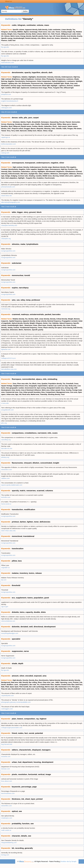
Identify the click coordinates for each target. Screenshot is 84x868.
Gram (46, 36)
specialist (16, 639)
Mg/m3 (26, 32)
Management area (63, 392)
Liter (53, 32)
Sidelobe (55, 323)
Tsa (64, 384)
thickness (16, 799)
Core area (74, 392)
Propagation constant (70, 321)
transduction (17, 510)
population (39, 598)
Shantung (11, 124)
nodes (21, 733)
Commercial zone (12, 392)
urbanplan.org (6, 239)
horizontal (33, 774)
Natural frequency (66, 323)
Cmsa (76, 384)
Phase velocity (49, 328)
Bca (37, 680)
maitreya (25, 314)
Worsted (53, 124)
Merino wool (49, 687)
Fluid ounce (43, 32)
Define (25, 11)
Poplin (29, 122)
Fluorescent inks (37, 83)
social (31, 733)
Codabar (43, 689)
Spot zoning (41, 388)
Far (30, 384)
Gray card (74, 83)
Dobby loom (32, 131)
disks (43, 612)
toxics (32, 573)
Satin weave (62, 126)
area (44, 676)
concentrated (46, 463)
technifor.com (6, 497)
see (20, 811)
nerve (26, 651)
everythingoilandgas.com (10, 633)
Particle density (31, 38)
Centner (16, 328)
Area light (51, 689)
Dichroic (70, 86)
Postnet (76, 682)
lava (20, 561)
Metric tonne (15, 36)
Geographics (24, 685)
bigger (20, 212)
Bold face (79, 685)
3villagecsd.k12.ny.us (8, 358)
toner (36, 522)
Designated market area (55, 388)
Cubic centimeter (54, 30)
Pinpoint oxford (17, 129)
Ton (74, 30)
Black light (46, 86)
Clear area (46, 682)
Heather (57, 685)
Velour (45, 131)
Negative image (43, 169)
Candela (8, 88)
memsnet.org (6, 309)
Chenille (59, 129)
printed (39, 799)
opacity (28, 72)
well (31, 627)
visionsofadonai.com (8, 621)
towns (30, 598)
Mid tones (24, 174)
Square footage (7, 386)
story (26, 212)
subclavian (17, 263)
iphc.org (4, 423)
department (28, 762)
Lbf (54, 36)
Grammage (34, 32)
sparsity (15, 491)
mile (45, 379)
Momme (77, 319)
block (39, 212)
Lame (16, 685)
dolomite (16, 627)
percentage (26, 787)
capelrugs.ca (6, 137)
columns (49, 491)
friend (14, 733)
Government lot (30, 388)
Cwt (49, 32)
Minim (44, 38)
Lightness (62, 86)
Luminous (70, 79)
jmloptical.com (6, 94)
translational (29, 536)
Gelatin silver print (66, 176)
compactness (18, 433)
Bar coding (33, 682)
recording (19, 848)
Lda (81, 682)
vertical (41, 774)
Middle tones (47, 176)
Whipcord (17, 126)
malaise (15, 573)
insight (56, 463)
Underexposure (67, 77)
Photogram (50, 79)
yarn (30, 118)
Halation (24, 77)
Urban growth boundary (32, 392)
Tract (63, 394)
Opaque (4, 83)
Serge (50, 131)
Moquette (40, 129)
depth (21, 664)
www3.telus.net (6, 196)
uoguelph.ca (5, 568)
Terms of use (77, 866)
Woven (33, 129)
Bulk (36, 319)
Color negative (31, 169)
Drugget (27, 129)
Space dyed (14, 687)
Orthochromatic (14, 174)
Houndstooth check (19, 689)
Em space (58, 328)
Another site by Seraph (69, 861)
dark (50, 72)
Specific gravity (38, 36)
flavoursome (17, 463)
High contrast (6, 79)
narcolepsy (24, 288)
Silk (56, 687)
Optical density (17, 323)
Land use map (63, 386)
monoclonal (17, 536)
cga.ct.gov (5, 607)
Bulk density (43, 30)
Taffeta (59, 124)
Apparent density (31, 30)
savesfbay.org (6, 440)
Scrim (37, 689)
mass (47, 25)
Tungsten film (58, 88)
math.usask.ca (6, 830)
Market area (35, 394)
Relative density (18, 319)
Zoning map (69, 388)
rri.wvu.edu (5, 403)
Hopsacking (54, 122)
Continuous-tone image (38, 88)
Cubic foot (12, 40)
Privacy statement (66, 866)
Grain (68, 325)
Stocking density (54, 394)
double (37, 612)
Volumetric (64, 38)
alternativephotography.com (11, 202)
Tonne (58, 32)
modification (30, 510)
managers (46, 750)
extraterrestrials (37, 314)
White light (16, 88)
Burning (4, 81)
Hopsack (26, 124)
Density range (16, 86)
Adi (20, 394)
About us (8, 1)
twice (22, 612)
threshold (16, 585)
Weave (40, 131)
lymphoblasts (32, 244)
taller (14, 212)
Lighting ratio (13, 83)
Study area (73, 386)
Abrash (70, 689)
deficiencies (45, 522)
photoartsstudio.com (8, 187)
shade (14, 664)
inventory (24, 573)
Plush (55, 126)
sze (18, 300)
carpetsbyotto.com (7, 696)
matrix (23, 491)
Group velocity (41, 321)
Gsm (15, 34)
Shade (76, 79)
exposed (38, 676)
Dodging (14, 176)
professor (36, 300)
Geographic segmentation (38, 386)
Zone (14, 384)
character (16, 836)
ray (37, 719)
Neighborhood (18, 386)
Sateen (74, 124)
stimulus (16, 244)
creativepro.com (7, 818)
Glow (44, 79)
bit (13, 848)
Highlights (32, 77)
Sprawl (51, 386)
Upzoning (64, 682)
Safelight (79, 81)
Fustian (35, 126)
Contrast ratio (23, 176)
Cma (21, 392)
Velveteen (16, 122)
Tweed (4, 131)
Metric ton (46, 34)
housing (37, 762)
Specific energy (7, 38)
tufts (21, 118)
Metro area (46, 390)
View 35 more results (9, 112)
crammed (16, 314)
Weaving (47, 129)
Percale (62, 122)
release (39, 573)
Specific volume (19, 30)
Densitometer (42, 77)
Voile (53, 129)
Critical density (62, 319)
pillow (14, 561)
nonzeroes (31, 491)
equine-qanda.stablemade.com (12, 485)
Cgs (50, 36)
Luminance (71, 81)
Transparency (60, 79)
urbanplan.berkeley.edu (9, 225)
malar (23, 244)
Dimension (28, 325)
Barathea (4, 126)
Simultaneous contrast (74, 171)
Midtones (73, 174)
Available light (59, 83)
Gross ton (50, 38)
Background (6, 682)
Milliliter (20, 32)
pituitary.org (5, 457)
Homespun (45, 122)
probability (16, 824)
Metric (21, 330)
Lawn (32, 124)
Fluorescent (37, 86)
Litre (39, 38)
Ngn (17, 394)
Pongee (70, 129)
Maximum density (59, 167)
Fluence (4, 40)
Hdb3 (57, 682)
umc (14, 300)
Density (26, 167)
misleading (52, 379)
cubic (14, 25)
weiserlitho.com (6, 806)
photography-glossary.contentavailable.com (16, 702)
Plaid (7, 687)
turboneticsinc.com (8, 63)
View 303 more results (10, 67)
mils (49, 433)
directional (38, 627)
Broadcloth (36, 122)
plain (14, 719)
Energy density (26, 36)
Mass (21, 325)
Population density (24, 34)
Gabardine (48, 126)
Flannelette (45, 124)
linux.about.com (7, 781)
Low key (34, 171)
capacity (29, 612)
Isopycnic (5, 321)
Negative (11, 81)
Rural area (26, 394)
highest (43, 719)
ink (23, 799)
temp (28, 300)
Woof (11, 126)
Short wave (42, 325)
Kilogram (5, 32)
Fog (76, 169)
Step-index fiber (61, 689)
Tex (26, 319)
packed (48, 314)
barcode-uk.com (7, 448)
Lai (55, 386)
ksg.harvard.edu (7, 744)
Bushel (76, 38)
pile (25, 118)
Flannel (68, 122)
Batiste (23, 122)
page (34, 787)
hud (20, 762)
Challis (38, 124)
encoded (29, 676)
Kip (74, 32)
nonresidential (29, 379)
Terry (8, 131)
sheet (27, 799)
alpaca (39, 379)
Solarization (48, 83)
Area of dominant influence (31, 390)
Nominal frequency (54, 321)
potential (39, 733)
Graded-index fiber (47, 685)
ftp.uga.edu (5, 47)
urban (14, 762)
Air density (13, 32)
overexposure (18, 163)
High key (77, 77)
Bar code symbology (37, 687)
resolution (23, 774)
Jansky (10, 328)
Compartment (50, 392)
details (24, 836)
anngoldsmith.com (7, 410)
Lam (53, 682)
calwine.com (5, 478)
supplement (21, 598)
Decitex (31, 319)
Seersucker (76, 122)
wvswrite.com (6, 757)
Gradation (40, 178)
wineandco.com (7, 470)
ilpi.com (4, 580)
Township (44, 394)
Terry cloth (15, 131)
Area (39, 384)
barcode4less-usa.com (9, 369)
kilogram (21, 25)
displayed (36, 750)
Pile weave (78, 129)
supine (15, 288)
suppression (17, 651)
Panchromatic (27, 86)
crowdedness (31, 433)
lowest (20, 719)
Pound (58, 34)
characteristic (25, 750)
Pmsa (63, 390)
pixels (14, 774)
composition (29, 719)
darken (23, 522)
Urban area (10, 394)
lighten (30, 522)
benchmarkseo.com (8, 793)
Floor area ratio (23, 384)
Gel (20, 83)
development (50, 627)
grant (47, 598)
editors (15, 750)
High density (58, 325)
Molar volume (37, 34)
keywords (16, 787)
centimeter (31, 25)
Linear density (66, 30)
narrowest (42, 433)
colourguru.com (7, 108)
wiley (23, 300)
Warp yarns (67, 124)
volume (40, 25)
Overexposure (31, 81)
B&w (10, 171)
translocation (18, 549)
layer (33, 799)
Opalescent (25, 88)
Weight (10, 34)
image (48, 774)
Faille (65, 129)
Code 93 (77, 689)
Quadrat (45, 384)
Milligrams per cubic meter (71, 34)
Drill (9, 129)
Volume (7, 36)
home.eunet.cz (6, 504)
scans (55, 433)
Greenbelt (70, 384)
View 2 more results (9, 157)
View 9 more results (9, 427)
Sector (18, 390)
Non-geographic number (15, 388)
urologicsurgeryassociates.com (12, 728)
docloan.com (6, 769)
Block (34, 384)
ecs (13, 598)
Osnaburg (19, 124)
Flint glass (76, 687)
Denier (45, 323)
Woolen (4, 129)
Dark (3, 178)
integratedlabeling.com (9, 843)
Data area (14, 682)
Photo (50, 88)
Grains (57, 38)
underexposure (43, 163)
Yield (53, 34)
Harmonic (28, 330)
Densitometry (20, 81)
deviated (24, 627)
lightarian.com (6, 349)
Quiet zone (31, 689)
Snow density (61, 36)
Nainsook (23, 131)
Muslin (41, 126)
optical (15, 811)
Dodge (8, 176)
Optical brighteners (59, 81)
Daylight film (33, 174)
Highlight (54, 86)
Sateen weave (73, 126)
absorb (44, 72)
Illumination (6, 86)
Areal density (71, 36)
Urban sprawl (55, 390)
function (26, 824)
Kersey (4, 124)
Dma (43, 392)
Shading (32, 176)
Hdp (20, 682)
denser (15, 118)
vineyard (28, 463)
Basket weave (26, 126)
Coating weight (66, 32)
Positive (71, 169)
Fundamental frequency (28, 328)
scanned (41, 491)
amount (15, 676)
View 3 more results (9, 374)
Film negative (71, 167)
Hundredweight (19, 38)
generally (29, 848)
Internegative (64, 174)
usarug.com (5, 153)
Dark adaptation (11, 178)
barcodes (56, 314)
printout (15, 522)
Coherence (5, 330)
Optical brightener (27, 79)
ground (32, 212)
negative (55, 163)
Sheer (40, 682)
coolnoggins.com (7, 709)
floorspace (16, 379)
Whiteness (54, 174)
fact (26, 733)
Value (41, 174)
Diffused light (69, 88)
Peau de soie (6, 689)
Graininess (16, 171)
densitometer (17, 72)
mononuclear (17, 275)
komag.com (5, 855)
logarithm (36, 72)
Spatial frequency (15, 321)
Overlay (69, 390)
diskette (15, 612)
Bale (3, 687)
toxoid (27, 275)
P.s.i (71, 38)
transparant (30, 163)
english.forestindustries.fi (10, 101)
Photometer (26, 83)
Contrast (38, 79)
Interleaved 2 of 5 (65, 687)
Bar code (33, 685)
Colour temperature (44, 81)
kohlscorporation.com (8, 144)
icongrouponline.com (8, 251)
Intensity (50, 77)
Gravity (79, 36)
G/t (2, 36)
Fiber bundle (24, 687)
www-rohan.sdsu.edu (8, 531)
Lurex (70, 682)
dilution (36, 463)
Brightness (17, 77)
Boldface (10, 685)
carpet (36, 118)
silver (62, 163)
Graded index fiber (68, 685)
